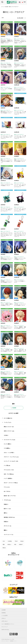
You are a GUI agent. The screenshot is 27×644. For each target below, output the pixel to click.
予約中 (3, 35)
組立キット (6, 509)
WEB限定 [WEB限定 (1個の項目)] (10, 541)
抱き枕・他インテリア (9, 496)
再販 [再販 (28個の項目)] (4, 545)
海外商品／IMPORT (8, 517)
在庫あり (4, 83)
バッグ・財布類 (7, 478)
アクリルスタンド (8, 470)
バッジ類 (6, 466)
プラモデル (6, 500)
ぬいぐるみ (6, 491)
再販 (3, 106)
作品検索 (13, 408)
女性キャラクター (8, 431)
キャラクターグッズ (20, 93)
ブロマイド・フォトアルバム (10, 457)
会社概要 (4, 610)
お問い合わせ (4, 621)
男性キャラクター (8, 427)
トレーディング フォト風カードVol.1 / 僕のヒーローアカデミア (20, 113)
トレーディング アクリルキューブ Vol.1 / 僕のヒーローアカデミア (7, 210)
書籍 (5, 530)
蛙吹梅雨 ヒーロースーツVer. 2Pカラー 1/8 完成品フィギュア (7, 397)
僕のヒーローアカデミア (5, 39)
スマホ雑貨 (6, 448)
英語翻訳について (13, 641)
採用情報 (4, 613)
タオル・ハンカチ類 (8, 453)
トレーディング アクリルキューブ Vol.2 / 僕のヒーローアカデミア (20, 210)
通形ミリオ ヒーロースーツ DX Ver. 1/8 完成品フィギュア (7, 161)
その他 (5, 435)
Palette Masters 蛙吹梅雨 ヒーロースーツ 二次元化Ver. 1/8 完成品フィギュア (6, 66)
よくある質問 (4, 616)
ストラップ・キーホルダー (10, 461)
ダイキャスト (7, 526)
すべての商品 (7, 418)
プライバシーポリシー (5, 641)
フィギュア (7, 22)
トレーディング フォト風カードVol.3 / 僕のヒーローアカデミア (20, 137)
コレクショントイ (8, 535)
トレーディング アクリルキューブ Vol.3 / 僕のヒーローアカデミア (20, 186)
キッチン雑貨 (7, 444)
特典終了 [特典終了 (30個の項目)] (21, 545)
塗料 (5, 513)
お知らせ (4, 618)
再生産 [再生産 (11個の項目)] (22, 541)
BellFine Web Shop (5, 630)
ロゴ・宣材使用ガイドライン (8, 624)
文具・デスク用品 (8, 474)
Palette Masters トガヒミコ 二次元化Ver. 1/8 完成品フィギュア (20, 66)
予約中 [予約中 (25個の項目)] (16, 541)
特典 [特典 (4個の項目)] (15, 545)
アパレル (6, 487)
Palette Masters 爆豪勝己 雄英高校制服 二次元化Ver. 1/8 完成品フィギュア (7, 42)
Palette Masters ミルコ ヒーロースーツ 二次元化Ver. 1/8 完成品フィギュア (20, 42)
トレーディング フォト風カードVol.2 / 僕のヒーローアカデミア (7, 137)
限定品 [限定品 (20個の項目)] (4, 548)
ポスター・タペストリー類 (10, 483)
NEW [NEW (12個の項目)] (4, 541)
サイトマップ (4, 627)
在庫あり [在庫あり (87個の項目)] (9, 545)
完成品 (5, 504)
